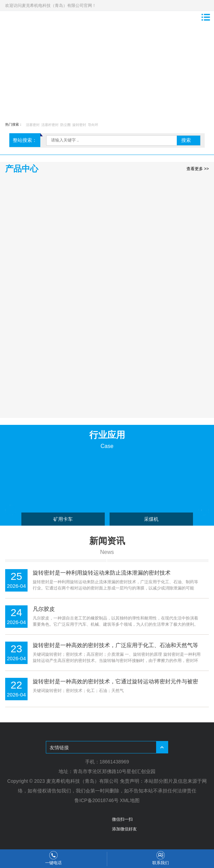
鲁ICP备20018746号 (96, 800)
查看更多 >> (198, 169)
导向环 (93, 125)
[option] (107, 69)
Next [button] (204, 510)
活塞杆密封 (50, 125)
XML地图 (130, 800)
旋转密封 (79, 125)
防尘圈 (65, 125)
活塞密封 (33, 125)
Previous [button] (10, 510)
